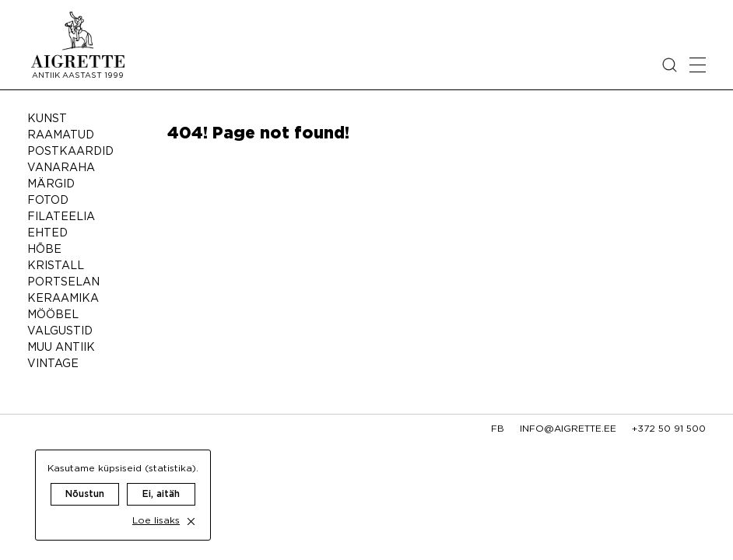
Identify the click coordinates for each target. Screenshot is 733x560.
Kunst (47, 119)
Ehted (47, 233)
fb (498, 429)
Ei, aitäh (161, 479)
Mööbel (53, 315)
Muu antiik (61, 348)
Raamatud (61, 135)
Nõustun (85, 479)
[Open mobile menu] (698, 65)
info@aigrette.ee (568, 429)
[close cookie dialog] (191, 506)
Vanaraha (61, 168)
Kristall (56, 266)
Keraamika (63, 299)
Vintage (53, 364)
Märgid (51, 184)
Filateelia (61, 217)
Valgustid (60, 331)
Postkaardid (70, 152)
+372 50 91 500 (669, 429)
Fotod (48, 201)
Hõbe (44, 250)
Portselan (63, 282)
